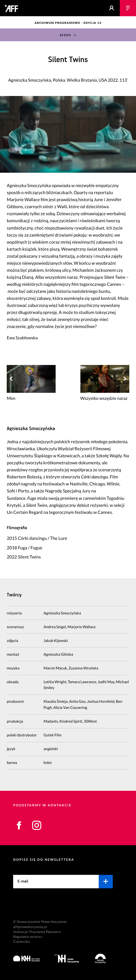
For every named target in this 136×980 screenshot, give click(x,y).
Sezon (65, 35)
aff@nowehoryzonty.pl (30, 927)
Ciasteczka (21, 942)
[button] (125, 134)
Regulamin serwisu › (28, 937)
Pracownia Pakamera (45, 932)
